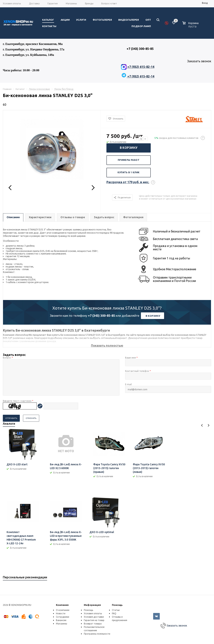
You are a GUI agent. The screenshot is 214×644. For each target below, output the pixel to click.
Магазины (62, 624)
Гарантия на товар (94, 620)
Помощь (117, 605)
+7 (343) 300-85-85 (101, 316)
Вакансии (61, 620)
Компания (62, 605)
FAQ (114, 613)
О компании (63, 610)
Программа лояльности (97, 634)
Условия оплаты (93, 613)
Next (208, 425)
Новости (61, 613)
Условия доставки (94, 617)
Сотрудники (63, 617)
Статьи (116, 610)
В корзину (129, 148)
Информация (92, 605)
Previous (202, 425)
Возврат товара (93, 624)
